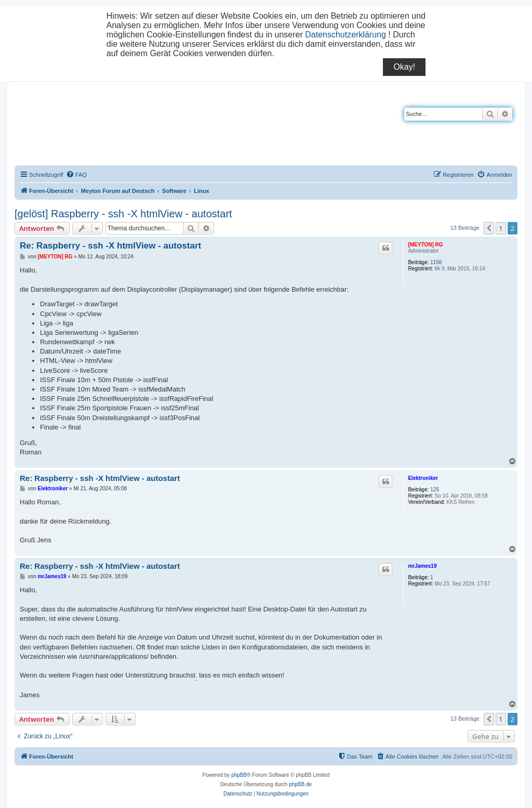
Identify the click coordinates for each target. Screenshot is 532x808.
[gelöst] (31, 214)
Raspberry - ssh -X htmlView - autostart (142, 214)
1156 (436, 262)
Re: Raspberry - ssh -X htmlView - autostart (110, 246)
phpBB (239, 775)
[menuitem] (76, 175)
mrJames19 (422, 566)
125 (435, 490)
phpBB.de (300, 784)
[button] (489, 228)
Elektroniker (423, 478)
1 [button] (501, 228)
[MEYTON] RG (425, 245)
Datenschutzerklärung (345, 35)
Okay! (404, 67)
